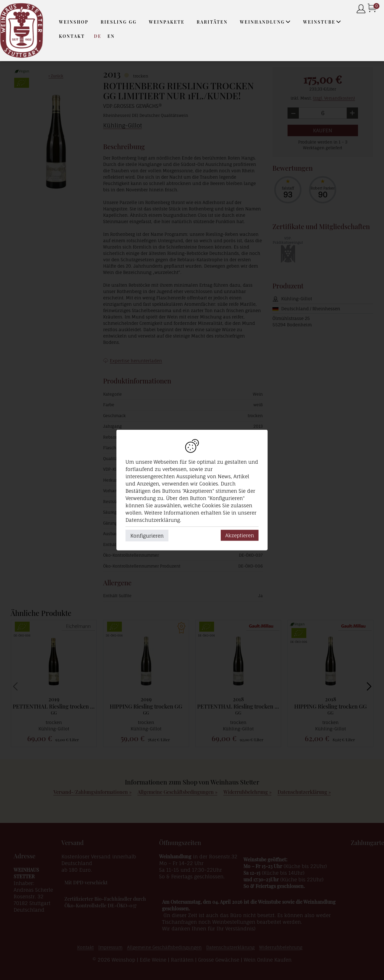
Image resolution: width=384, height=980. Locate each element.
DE (98, 36)
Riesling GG (119, 22)
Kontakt (72, 36)
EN (111, 36)
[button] (288, 22)
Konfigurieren (147, 536)
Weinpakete (167, 22)
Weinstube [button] (322, 22)
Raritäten (212, 22)
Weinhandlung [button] (265, 22)
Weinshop (74, 22)
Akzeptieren (240, 535)
